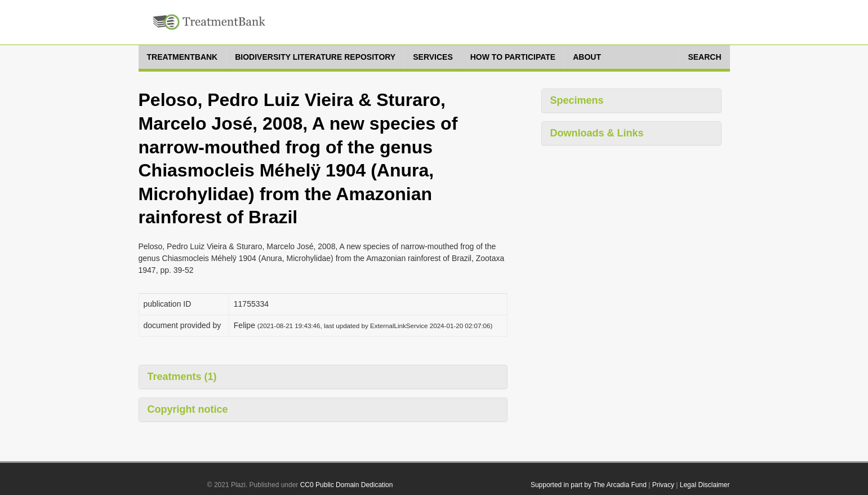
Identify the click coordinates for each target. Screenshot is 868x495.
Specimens (577, 100)
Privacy (663, 485)
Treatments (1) (182, 377)
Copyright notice (188, 409)
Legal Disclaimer (705, 485)
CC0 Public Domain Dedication (347, 485)
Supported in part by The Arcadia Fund (589, 485)
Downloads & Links (597, 133)
